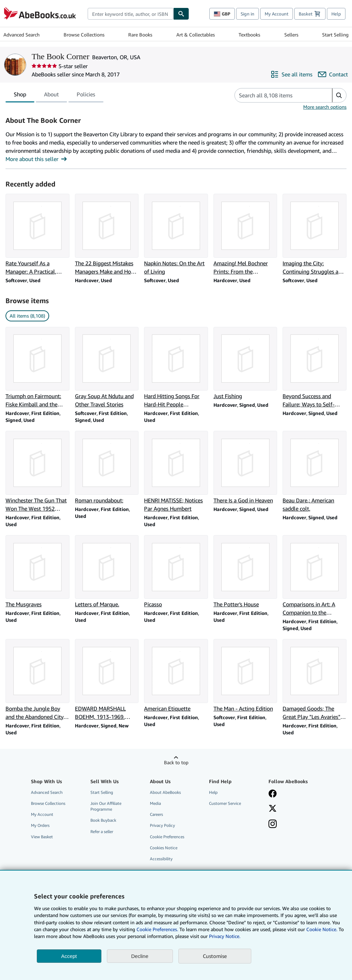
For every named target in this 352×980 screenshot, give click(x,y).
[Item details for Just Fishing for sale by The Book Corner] (245, 364)
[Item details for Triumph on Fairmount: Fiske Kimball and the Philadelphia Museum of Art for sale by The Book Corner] (37, 368)
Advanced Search (21, 35)
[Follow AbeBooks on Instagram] (273, 824)
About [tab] (51, 96)
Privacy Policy (162, 825)
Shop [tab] (20, 96)
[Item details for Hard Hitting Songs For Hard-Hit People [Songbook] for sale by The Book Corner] (176, 368)
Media (155, 803)
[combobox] (130, 14)
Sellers (291, 35)
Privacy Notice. (225, 936)
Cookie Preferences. (157, 929)
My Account (277, 14)
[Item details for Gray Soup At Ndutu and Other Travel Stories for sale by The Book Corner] (107, 368)
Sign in (247, 14)
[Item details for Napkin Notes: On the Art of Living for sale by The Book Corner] (176, 235)
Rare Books (140, 35)
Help (336, 14)
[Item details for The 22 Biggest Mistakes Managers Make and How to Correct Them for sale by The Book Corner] (107, 235)
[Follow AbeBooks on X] (273, 809)
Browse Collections (84, 35)
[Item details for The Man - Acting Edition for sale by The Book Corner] (245, 676)
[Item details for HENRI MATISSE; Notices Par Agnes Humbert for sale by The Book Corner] (176, 472)
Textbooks (249, 35)
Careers (156, 814)
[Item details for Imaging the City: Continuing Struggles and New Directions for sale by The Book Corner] (315, 235)
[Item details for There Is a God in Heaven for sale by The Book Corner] (245, 468)
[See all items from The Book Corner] (291, 74)
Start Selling (335, 35)
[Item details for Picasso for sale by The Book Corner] (176, 572)
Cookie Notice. (322, 929)
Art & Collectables (196, 35)
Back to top (176, 762)
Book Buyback (103, 820)
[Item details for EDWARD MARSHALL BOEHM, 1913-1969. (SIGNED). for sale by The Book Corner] (107, 680)
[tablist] (54, 95)
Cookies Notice (164, 848)
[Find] (181, 14)
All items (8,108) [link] (27, 316)
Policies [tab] (86, 96)
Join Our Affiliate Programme (106, 806)
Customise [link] (215, 956)
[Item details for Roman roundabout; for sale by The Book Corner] (107, 468)
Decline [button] (140, 956)
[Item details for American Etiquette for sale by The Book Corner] (176, 676)
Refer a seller (102, 832)
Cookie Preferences (167, 837)
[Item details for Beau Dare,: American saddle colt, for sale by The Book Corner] (315, 472)
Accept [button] (69, 956)
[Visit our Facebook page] (273, 794)
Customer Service (225, 803)
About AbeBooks (165, 792)
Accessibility (161, 859)
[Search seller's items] (277, 95)
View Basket (42, 837)
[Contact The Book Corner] (333, 74)
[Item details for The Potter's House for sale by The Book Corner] (245, 572)
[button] (339, 95)
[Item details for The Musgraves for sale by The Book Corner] (37, 572)
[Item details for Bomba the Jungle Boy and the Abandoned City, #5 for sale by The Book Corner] (37, 680)
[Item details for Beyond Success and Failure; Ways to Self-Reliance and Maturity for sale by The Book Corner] (315, 368)
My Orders (40, 825)
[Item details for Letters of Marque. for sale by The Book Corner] (107, 572)
